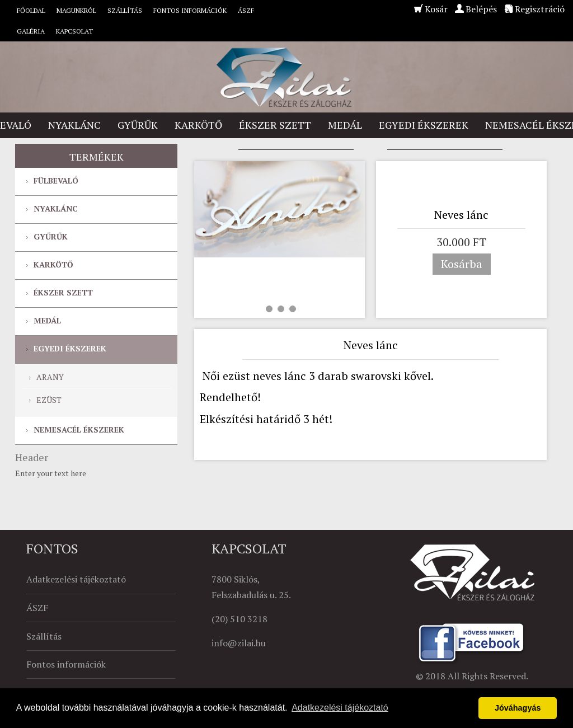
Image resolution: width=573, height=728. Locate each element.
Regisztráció (540, 9)
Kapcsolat (74, 31)
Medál (345, 125)
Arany (50, 377)
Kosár (436, 9)
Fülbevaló (56, 180)
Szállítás (125, 10)
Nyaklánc (74, 125)
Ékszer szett (275, 125)
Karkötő (198, 125)
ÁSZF (246, 10)
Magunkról (76, 10)
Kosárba (462, 264)
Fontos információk (190, 10)
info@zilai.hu (239, 643)
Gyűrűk (138, 125)
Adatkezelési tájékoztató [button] (340, 708)
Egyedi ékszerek (424, 125)
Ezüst (49, 400)
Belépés (481, 9)
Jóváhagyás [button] (518, 708)
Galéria (31, 31)
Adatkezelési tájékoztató (76, 579)
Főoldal (31, 10)
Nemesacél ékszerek (79, 429)
